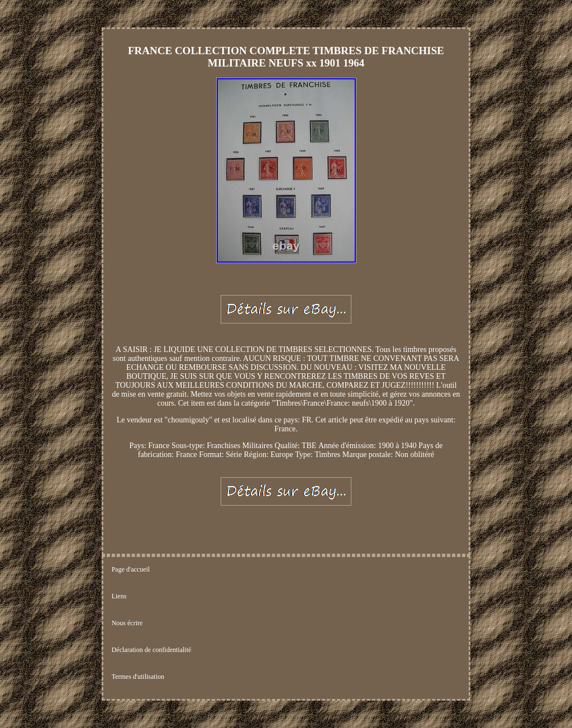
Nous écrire (127, 623)
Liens (119, 596)
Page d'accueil (131, 569)
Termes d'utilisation (138, 677)
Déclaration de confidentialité (152, 650)
